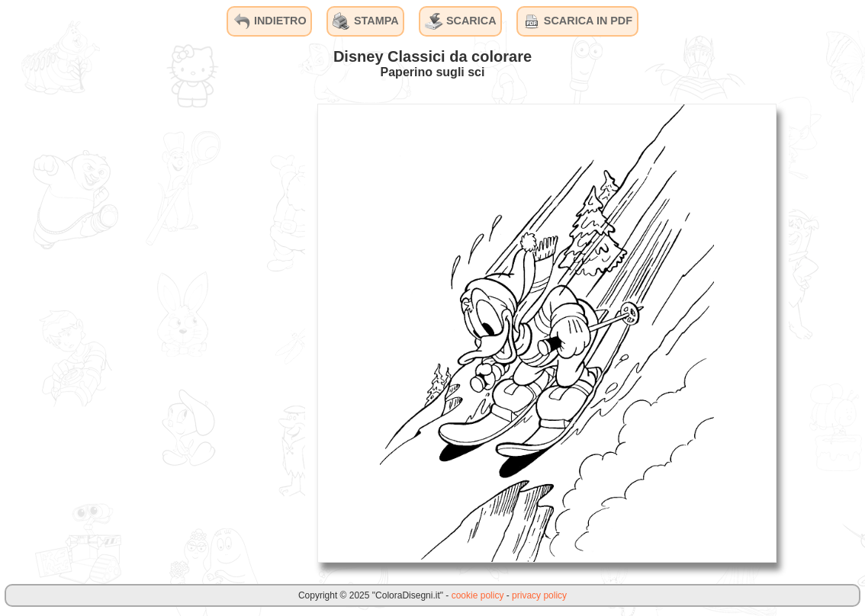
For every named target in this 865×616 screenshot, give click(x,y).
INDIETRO (270, 21)
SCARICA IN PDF (577, 21)
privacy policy (539, 595)
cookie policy (478, 595)
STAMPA (366, 21)
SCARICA (461, 21)
